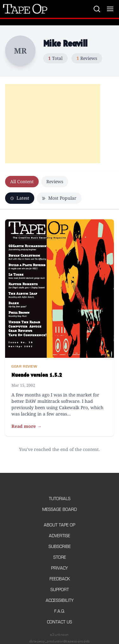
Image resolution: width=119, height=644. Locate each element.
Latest (20, 198)
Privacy (60, 568)
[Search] (97, 9)
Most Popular (59, 198)
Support (60, 590)
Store (60, 557)
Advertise (60, 536)
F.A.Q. (60, 611)
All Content (22, 181)
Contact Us (60, 622)
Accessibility (60, 600)
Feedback (60, 579)
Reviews (55, 181)
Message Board (60, 509)
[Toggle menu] (110, 9)
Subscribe (60, 547)
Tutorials (60, 499)
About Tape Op (60, 525)
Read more (26, 426)
